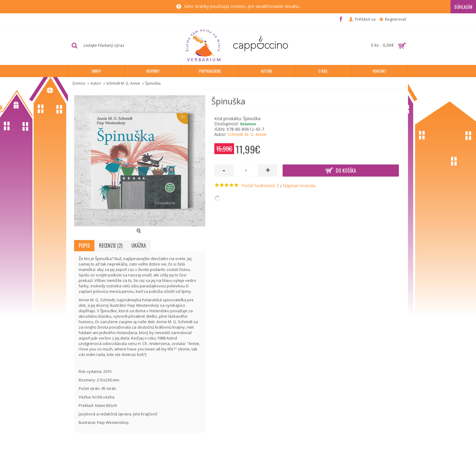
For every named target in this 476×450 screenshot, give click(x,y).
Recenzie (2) (111, 245)
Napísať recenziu (299, 186)
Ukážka (139, 245)
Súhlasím (463, 7)
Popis (84, 245)
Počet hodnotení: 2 (260, 186)
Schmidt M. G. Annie (247, 134)
